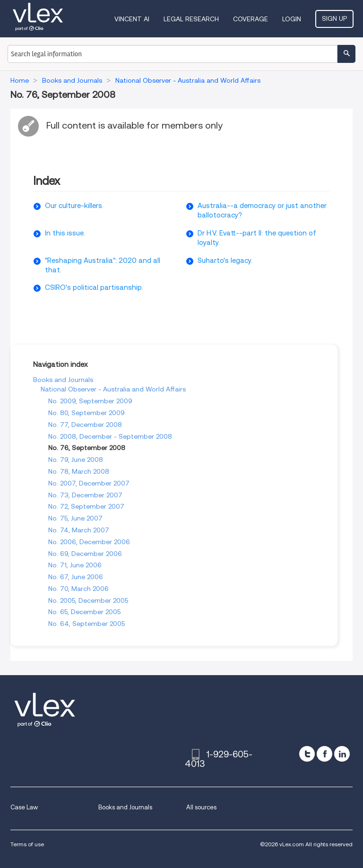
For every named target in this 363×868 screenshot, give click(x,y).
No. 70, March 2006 (78, 589)
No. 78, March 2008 (79, 471)
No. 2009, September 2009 (90, 401)
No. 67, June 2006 (76, 577)
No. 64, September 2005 (86, 624)
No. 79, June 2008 (76, 460)
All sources (201, 807)
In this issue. (65, 233)
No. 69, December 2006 (85, 554)
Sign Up (334, 18)
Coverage (251, 19)
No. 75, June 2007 (75, 518)
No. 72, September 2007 (86, 506)
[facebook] (324, 754)
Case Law (24, 807)
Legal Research (191, 19)
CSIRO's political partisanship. (94, 287)
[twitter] (307, 754)
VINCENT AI (132, 19)
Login (292, 19)
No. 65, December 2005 (84, 612)
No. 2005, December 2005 (88, 600)
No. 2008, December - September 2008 (110, 436)
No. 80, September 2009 (86, 413)
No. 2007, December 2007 (89, 483)
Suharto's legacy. (225, 260)
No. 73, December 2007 (85, 495)
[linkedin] (342, 754)
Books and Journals (63, 380)
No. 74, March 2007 (79, 530)
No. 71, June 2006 (75, 565)
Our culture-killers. (74, 206)
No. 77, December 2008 (85, 425)
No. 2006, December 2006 (89, 542)
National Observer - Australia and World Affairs (113, 389)
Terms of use (27, 844)
